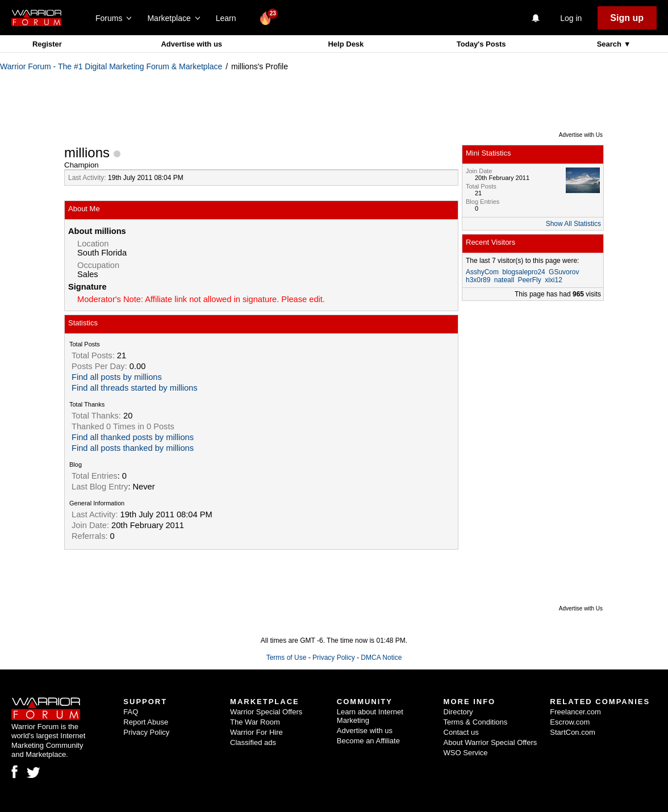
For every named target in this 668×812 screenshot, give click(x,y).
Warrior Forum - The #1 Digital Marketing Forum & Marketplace (111, 66)
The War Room (255, 722)
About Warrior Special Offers (490, 742)
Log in (571, 18)
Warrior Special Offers (266, 712)
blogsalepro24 (523, 272)
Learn (229, 18)
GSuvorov (564, 272)
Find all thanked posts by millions (133, 437)
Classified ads (253, 742)
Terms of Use (287, 658)
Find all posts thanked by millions (133, 448)
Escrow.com (570, 722)
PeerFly (529, 280)
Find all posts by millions (117, 377)
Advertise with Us (581, 135)
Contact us (461, 732)
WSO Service (466, 753)
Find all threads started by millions (135, 388)
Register (47, 44)
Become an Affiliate (368, 741)
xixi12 (554, 280)
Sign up (627, 18)
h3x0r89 (478, 280)
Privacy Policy (334, 658)
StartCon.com (572, 732)
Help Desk (346, 44)
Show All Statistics (573, 224)
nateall (504, 280)
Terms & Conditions (476, 722)
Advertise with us (191, 44)
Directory (458, 712)
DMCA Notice (381, 658)
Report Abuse (146, 722)
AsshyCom (482, 272)
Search (610, 44)
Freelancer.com (575, 712)
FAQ (131, 712)
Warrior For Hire (256, 732)
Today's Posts (481, 44)
